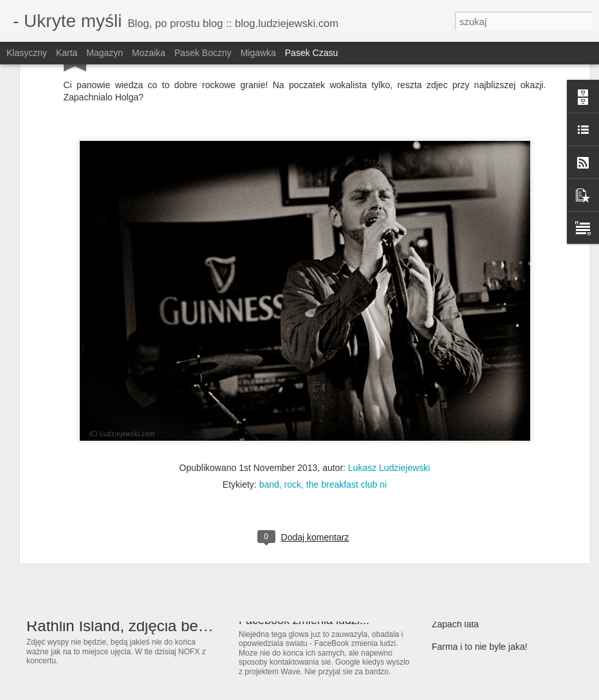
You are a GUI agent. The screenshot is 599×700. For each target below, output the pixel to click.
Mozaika (149, 53)
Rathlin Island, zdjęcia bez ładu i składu (161, 626)
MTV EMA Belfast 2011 (478, 602)
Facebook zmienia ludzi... (304, 620)
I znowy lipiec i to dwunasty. (310, 499)
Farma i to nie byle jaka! (480, 647)
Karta (67, 53)
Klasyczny (27, 53)
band (269, 336)
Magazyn (105, 53)
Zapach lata (455, 624)
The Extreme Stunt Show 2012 (318, 546)
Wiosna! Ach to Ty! (469, 489)
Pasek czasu (311, 53)
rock (293, 336)
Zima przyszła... (463, 557)
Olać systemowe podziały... (486, 579)
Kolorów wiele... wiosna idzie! (490, 511)
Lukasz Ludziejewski (389, 320)
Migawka (258, 53)
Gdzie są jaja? (460, 466)
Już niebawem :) (465, 534)
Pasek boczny (203, 53)
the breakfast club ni (346, 336)
